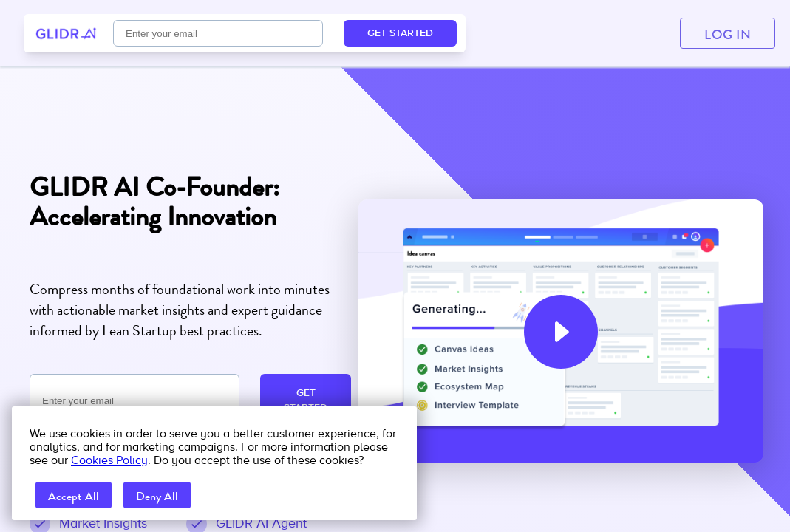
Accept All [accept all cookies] (74, 496)
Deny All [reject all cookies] (157, 496)
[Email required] (134, 401)
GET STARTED (306, 400)
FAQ (353, 33)
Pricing (281, 33)
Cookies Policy (109, 460)
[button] (561, 332)
